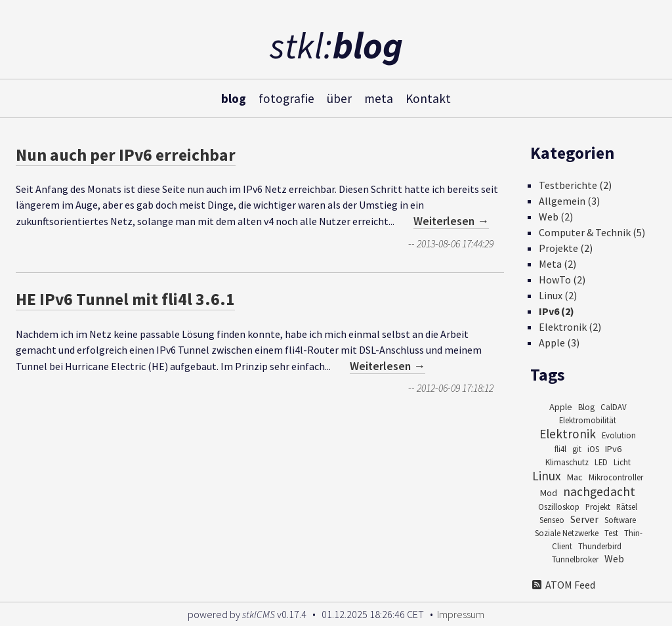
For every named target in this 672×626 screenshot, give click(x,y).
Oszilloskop (559, 507)
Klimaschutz (567, 462)
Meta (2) (557, 264)
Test (611, 533)
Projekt (598, 507)
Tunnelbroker (575, 559)
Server (584, 519)
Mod (549, 493)
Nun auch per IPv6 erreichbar (126, 155)
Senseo (552, 520)
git (577, 449)
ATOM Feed (563, 585)
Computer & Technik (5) (592, 232)
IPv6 (613, 449)
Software (620, 520)
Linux (547, 476)
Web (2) (556, 217)
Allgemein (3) (569, 201)
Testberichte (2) (575, 185)
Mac (575, 477)
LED (601, 462)
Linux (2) (558, 295)
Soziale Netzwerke (567, 533)
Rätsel (627, 507)
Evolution (619, 435)
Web (614, 558)
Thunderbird (600, 546)
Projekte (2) (566, 248)
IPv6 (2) (556, 311)
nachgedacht (599, 491)
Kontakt (428, 98)
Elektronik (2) (570, 327)
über (339, 98)
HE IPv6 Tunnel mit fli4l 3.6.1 (125, 299)
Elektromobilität (588, 420)
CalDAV (614, 407)
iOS (593, 449)
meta (379, 98)
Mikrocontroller (616, 477)
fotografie (286, 98)
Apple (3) (559, 343)
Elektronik (568, 434)
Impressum (461, 614)
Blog (586, 407)
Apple (561, 407)
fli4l (560, 449)
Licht (622, 462)
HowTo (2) (562, 280)
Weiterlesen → (451, 221)
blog (234, 98)
